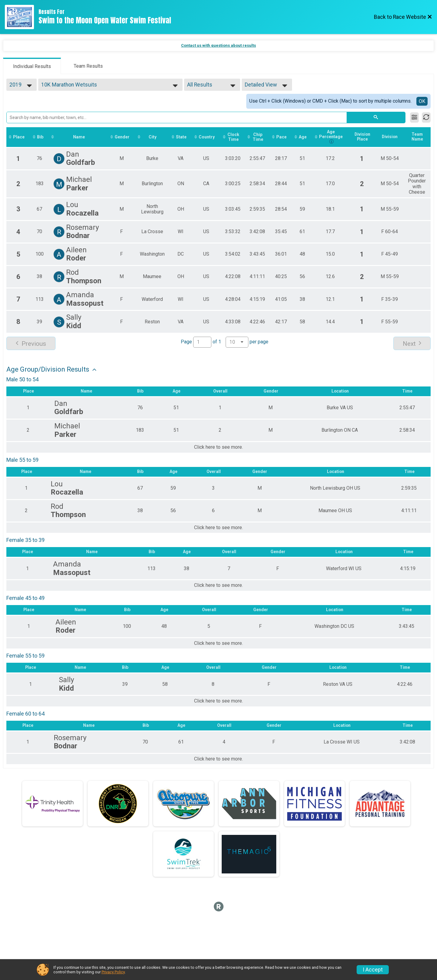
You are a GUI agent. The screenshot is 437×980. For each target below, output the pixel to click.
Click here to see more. (218, 448)
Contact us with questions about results (218, 45)
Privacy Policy (113, 972)
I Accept (373, 970)
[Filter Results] (414, 117)
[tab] (32, 66)
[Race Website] (22, 17)
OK (422, 101)
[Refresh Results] (426, 117)
